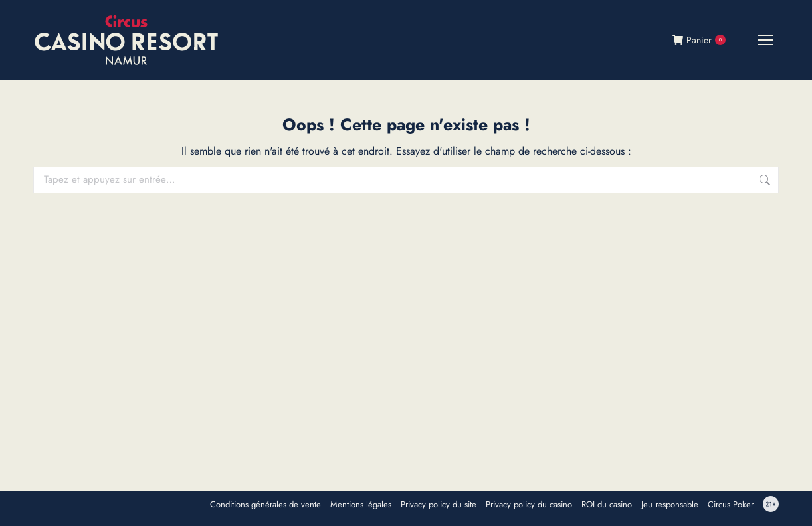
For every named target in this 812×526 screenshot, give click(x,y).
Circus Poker (731, 505)
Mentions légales (361, 505)
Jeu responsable (670, 505)
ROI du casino (607, 505)
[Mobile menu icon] (765, 40)
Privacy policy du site (439, 505)
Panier (699, 40)
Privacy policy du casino (529, 505)
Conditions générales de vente (265, 505)
